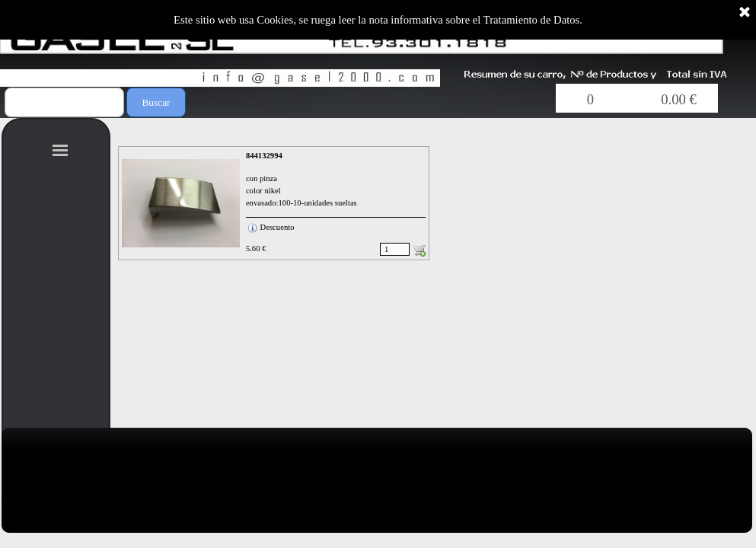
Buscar (156, 102)
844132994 (264, 156)
